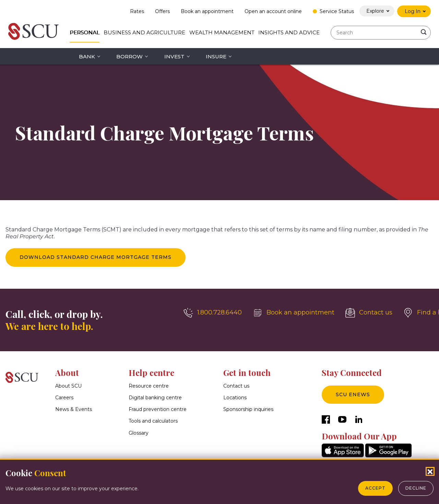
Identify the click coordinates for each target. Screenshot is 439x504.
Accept (375, 488)
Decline (416, 488)
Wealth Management (222, 32)
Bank (87, 56)
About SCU (68, 386)
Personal (85, 32)
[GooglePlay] (388, 455)
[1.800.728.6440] (213, 313)
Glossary (139, 433)
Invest (174, 56)
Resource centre (149, 386)
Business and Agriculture (144, 32)
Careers (64, 398)
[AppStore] (343, 455)
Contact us (236, 386)
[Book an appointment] (294, 313)
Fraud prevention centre (158, 410)
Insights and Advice (289, 32)
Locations (235, 398)
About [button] (67, 373)
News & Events (74, 410)
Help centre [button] (151, 373)
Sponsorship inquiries (248, 410)
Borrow (129, 56)
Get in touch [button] (247, 373)
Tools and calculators (153, 421)
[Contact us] (369, 313)
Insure (216, 56)
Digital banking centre (155, 398)
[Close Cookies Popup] (430, 471)
